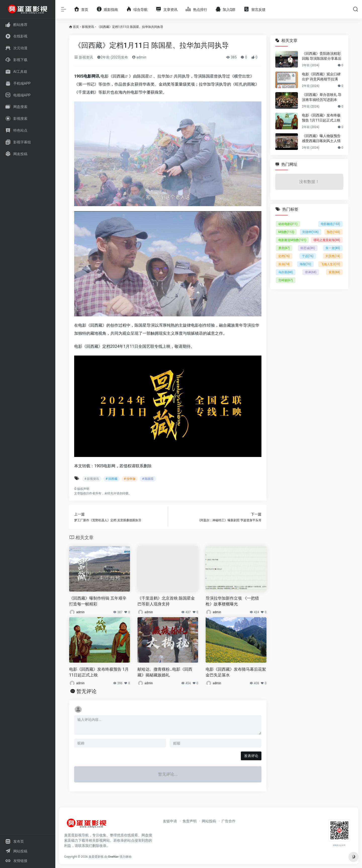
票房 (284, 248)
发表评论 (251, 756)
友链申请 (170, 821)
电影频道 (330, 224)
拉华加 (163, 76)
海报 (305, 264)
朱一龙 (333, 248)
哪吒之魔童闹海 (327, 240)
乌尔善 (286, 272)
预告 (333, 232)
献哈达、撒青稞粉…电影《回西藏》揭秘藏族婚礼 (165, 672)
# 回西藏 (111, 479)
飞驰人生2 (330, 264)
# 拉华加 (130, 479)
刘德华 (311, 232)
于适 (308, 256)
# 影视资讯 (92, 479)
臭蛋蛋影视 (96, 857)
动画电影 (288, 224)
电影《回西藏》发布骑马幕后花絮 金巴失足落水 (236, 672)
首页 (76, 27)
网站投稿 (209, 821)
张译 (311, 272)
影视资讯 (88, 27)
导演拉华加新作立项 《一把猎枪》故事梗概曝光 (232, 601)
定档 (284, 256)
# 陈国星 (148, 479)
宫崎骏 (286, 280)
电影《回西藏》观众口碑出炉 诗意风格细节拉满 (321, 77)
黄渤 (334, 272)
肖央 (284, 264)
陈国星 (143, 76)
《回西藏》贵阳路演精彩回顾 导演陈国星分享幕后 (322, 56)
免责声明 (190, 821)
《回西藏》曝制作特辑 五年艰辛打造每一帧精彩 (98, 601)
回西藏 (119, 76)
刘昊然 (333, 256)
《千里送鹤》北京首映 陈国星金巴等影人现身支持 (166, 601)
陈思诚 (308, 248)
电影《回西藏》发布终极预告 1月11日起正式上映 (99, 672)
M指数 (286, 232)
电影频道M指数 (292, 240)
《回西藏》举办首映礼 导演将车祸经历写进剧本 (322, 97)
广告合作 (229, 821)
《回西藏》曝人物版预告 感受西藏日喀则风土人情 (321, 138)
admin (139, 57)
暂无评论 (86, 691)
